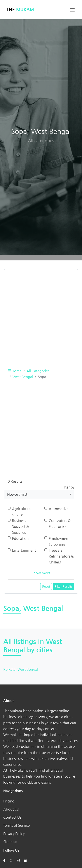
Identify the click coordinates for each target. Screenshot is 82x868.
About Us (11, 809)
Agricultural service (22, 512)
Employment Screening (59, 541)
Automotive (59, 509)
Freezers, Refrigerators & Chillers (61, 556)
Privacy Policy (14, 834)
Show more (41, 573)
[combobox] (39, 494)
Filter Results (64, 586)
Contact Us (12, 817)
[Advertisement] (41, 314)
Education (20, 538)
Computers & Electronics (60, 523)
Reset (46, 586)
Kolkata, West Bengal (21, 669)
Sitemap (10, 842)
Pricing (9, 801)
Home (15, 371)
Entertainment (24, 550)
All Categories (38, 371)
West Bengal (23, 377)
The (20, 10)
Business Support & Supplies (20, 526)
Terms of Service (17, 825)
